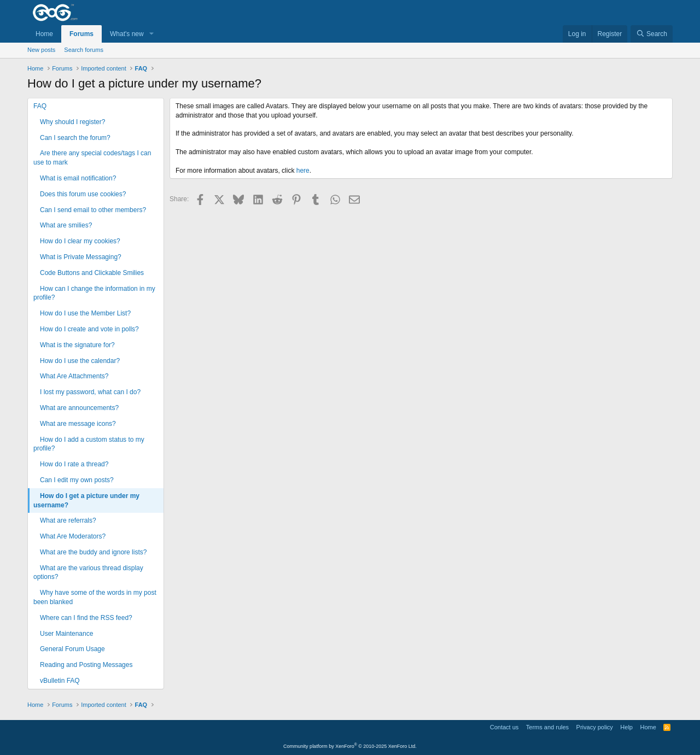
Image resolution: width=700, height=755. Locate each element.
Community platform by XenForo (350, 746)
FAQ (40, 106)
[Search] (652, 34)
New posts (41, 50)
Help (626, 727)
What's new (127, 34)
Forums (81, 34)
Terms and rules (547, 727)
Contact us (504, 727)
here (303, 171)
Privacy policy (595, 727)
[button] (151, 34)
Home (44, 34)
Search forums (84, 50)
